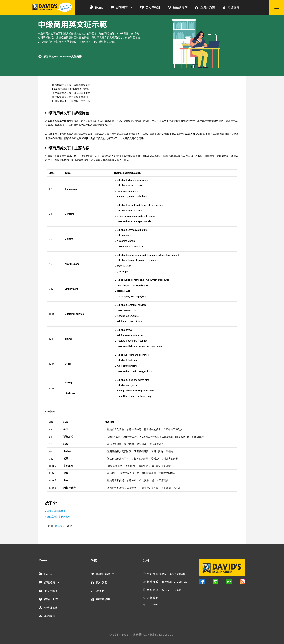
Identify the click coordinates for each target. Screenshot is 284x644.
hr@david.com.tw (175, 581)
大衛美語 (76, 57)
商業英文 (60, 526)
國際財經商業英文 (56, 511)
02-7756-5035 (63, 57)
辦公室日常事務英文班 (58, 517)
